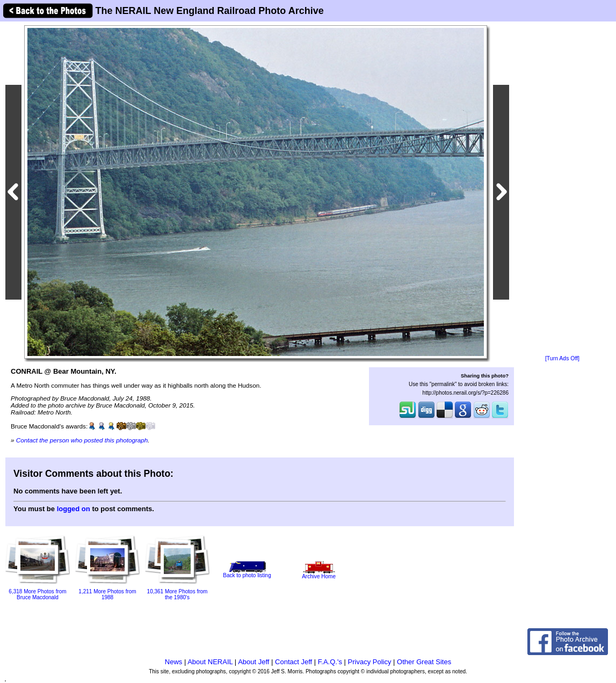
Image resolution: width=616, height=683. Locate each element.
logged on (74, 509)
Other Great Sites (424, 662)
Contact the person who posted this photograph (82, 440)
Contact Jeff (293, 662)
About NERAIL (210, 662)
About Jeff (253, 662)
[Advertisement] (562, 189)
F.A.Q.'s (330, 662)
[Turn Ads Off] (562, 358)
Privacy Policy (370, 662)
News (174, 662)
